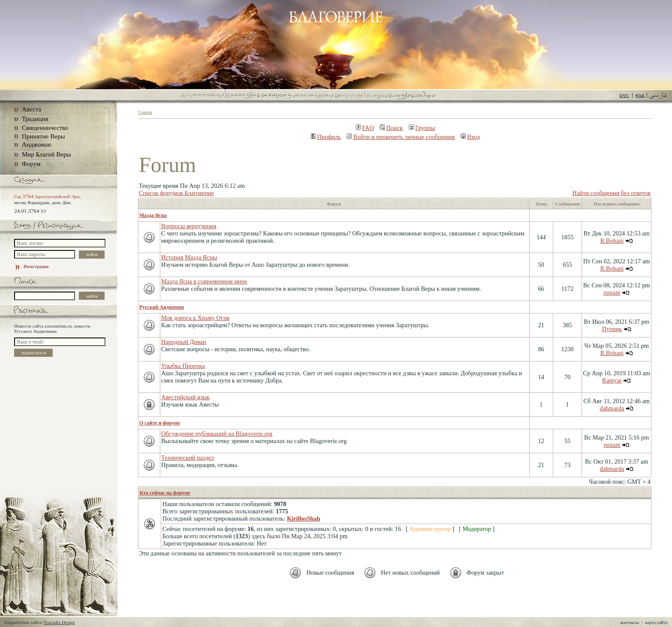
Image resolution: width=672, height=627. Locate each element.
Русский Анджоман (162, 307)
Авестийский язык (185, 397)
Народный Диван (184, 342)
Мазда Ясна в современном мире (204, 281)
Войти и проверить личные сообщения (401, 137)
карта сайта (656, 622)
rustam (612, 292)
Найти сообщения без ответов (611, 193)
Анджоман (36, 145)
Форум (31, 164)
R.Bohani (612, 241)
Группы (422, 128)
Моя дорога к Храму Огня (195, 318)
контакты (630, 622)
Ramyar (612, 380)
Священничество (45, 128)
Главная (145, 112)
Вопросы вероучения (189, 226)
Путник (612, 329)
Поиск (391, 128)
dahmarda (612, 408)
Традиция (35, 119)
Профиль (326, 137)
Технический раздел (187, 458)
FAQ (365, 128)
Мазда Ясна (153, 215)
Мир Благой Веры (46, 154)
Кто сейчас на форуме (165, 493)
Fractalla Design (59, 622)
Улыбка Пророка (183, 366)
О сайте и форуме (160, 423)
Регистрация (31, 266)
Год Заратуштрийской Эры (47, 196)
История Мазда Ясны (189, 257)
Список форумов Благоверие (176, 193)
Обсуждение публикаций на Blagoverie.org (217, 434)
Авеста (31, 109)
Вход (470, 137)
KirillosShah (303, 518)
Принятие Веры (43, 136)
